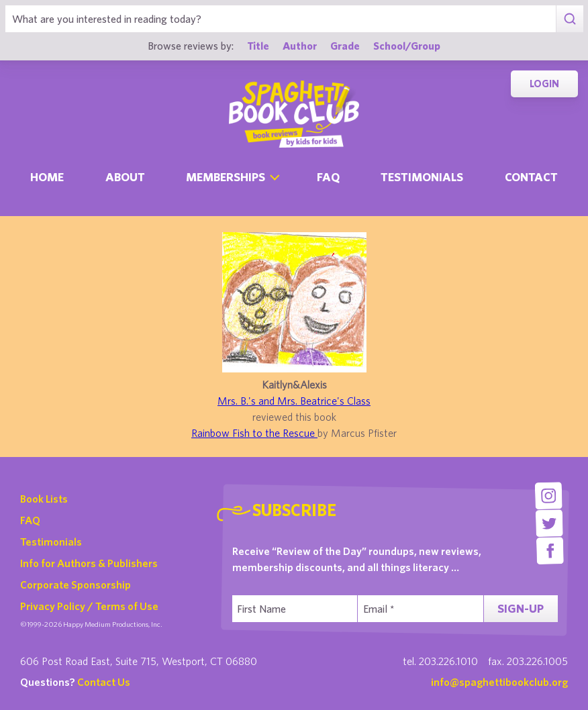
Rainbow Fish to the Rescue (254, 433)
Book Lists (44, 499)
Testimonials (422, 177)
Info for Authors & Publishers (89, 563)
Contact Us (104, 682)
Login (544, 84)
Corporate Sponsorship (76, 585)
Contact (531, 177)
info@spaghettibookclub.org (499, 682)
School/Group (407, 46)
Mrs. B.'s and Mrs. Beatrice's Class (294, 401)
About (125, 177)
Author (300, 46)
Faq (328, 177)
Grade (345, 46)
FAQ (30, 520)
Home (47, 177)
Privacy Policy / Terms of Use (89, 606)
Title (258, 46)
